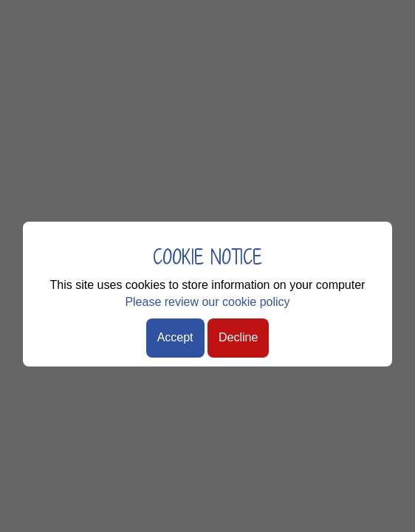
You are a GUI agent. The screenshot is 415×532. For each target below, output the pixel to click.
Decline (238, 337)
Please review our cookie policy (207, 302)
